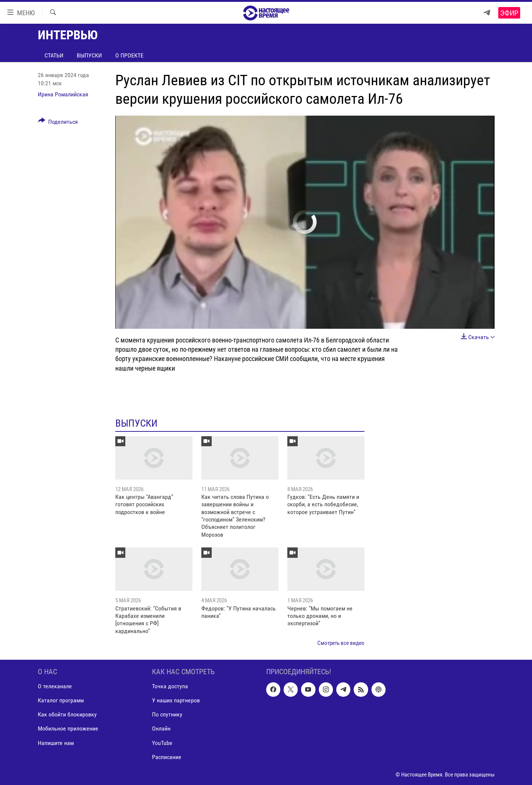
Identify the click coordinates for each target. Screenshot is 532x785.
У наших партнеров (176, 700)
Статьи (54, 55)
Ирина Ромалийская (63, 94)
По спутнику (167, 714)
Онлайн (161, 728)
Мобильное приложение (68, 728)
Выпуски (89, 55)
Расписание (167, 757)
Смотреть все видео (341, 643)
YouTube (162, 743)
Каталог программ (61, 700)
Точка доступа (170, 686)
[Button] (58, 123)
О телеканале (55, 686)
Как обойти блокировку (67, 714)
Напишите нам (56, 743)
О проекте (129, 55)
